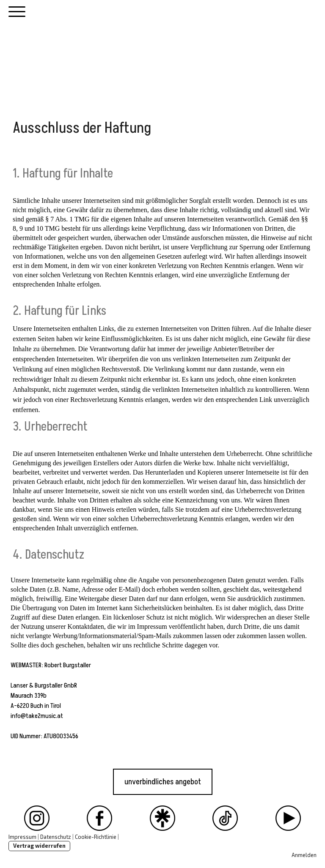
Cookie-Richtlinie (96, 837)
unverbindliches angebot (163, 782)
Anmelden (304, 855)
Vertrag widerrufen (39, 846)
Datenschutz (56, 837)
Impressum (22, 837)
